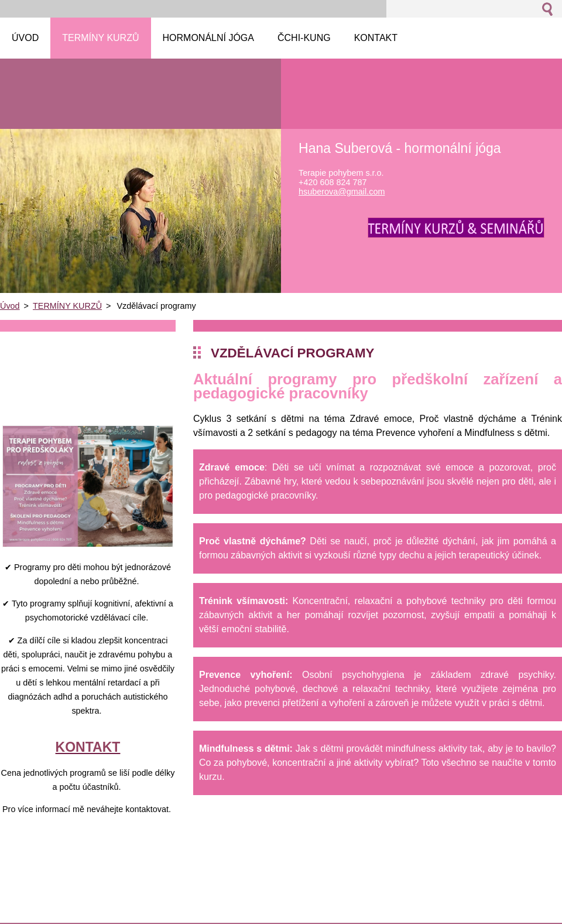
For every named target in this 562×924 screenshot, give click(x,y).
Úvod (10, 306)
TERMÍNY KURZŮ (67, 306)
